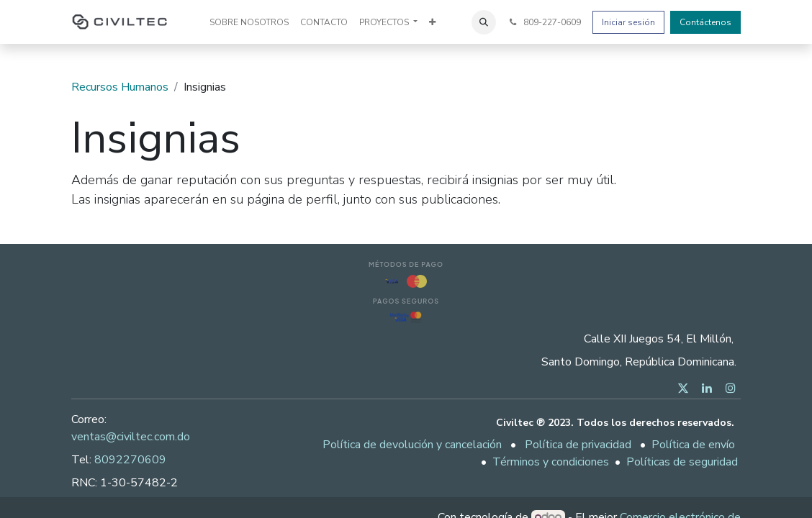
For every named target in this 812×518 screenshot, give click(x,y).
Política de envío (693, 445)
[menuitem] (249, 22)
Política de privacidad (578, 445)
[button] (484, 22)
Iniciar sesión (628, 22)
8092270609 (130, 460)
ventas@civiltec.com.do (131, 437)
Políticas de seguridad (682, 462)
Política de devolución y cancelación (412, 445)
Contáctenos (705, 22)
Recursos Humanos (120, 87)
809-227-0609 (544, 22)
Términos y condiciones (551, 462)
